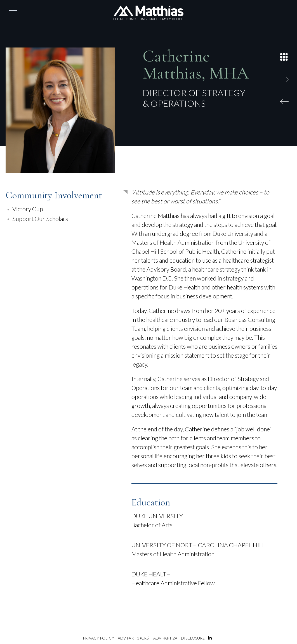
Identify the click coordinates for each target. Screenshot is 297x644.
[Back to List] (286, 56)
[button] (13, 13)
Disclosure (193, 638)
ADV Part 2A (165, 638)
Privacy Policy (98, 638)
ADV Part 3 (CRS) (134, 638)
